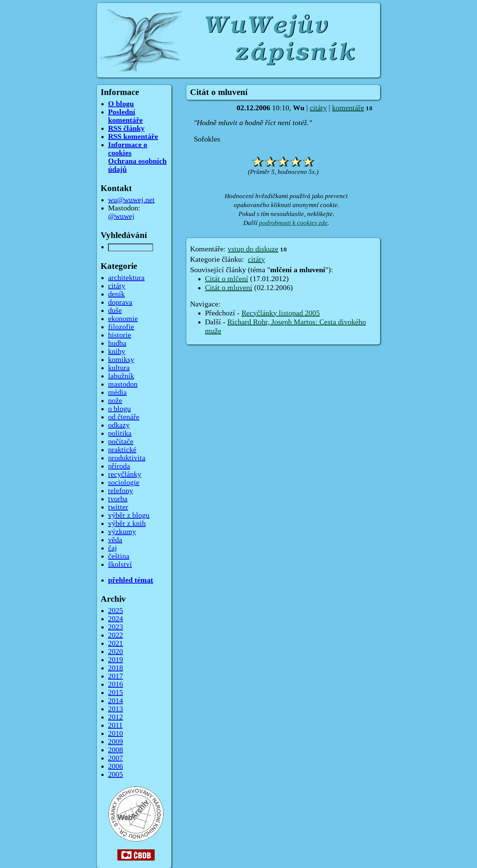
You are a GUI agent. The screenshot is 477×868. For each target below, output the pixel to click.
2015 (116, 693)
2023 (116, 627)
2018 (116, 668)
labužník (121, 376)
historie (120, 335)
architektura (126, 278)
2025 (116, 611)
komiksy (121, 360)
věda (115, 540)
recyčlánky (125, 474)
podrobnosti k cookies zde (293, 223)
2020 (116, 652)
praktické (122, 450)
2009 (116, 742)
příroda (119, 466)
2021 (116, 643)
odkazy (119, 425)
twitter (118, 507)
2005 (116, 775)
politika (120, 433)
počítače (121, 442)
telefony (121, 491)
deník (116, 294)
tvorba (118, 499)
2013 (116, 709)
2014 (116, 701)
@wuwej (121, 216)
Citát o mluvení (229, 288)
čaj (113, 548)
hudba (117, 343)
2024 (116, 619)
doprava (120, 302)
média (117, 392)
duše (115, 311)
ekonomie (123, 319)
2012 (116, 717)
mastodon (123, 384)
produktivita (127, 458)
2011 (115, 725)
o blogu (119, 409)
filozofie (121, 327)
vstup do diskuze (253, 249)
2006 (116, 766)
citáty (318, 108)
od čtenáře (124, 417)
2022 (116, 635)
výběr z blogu (129, 515)
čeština (119, 556)
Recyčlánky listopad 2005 (281, 313)
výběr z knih (127, 524)
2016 (116, 684)
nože (115, 401)
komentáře (348, 108)
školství (120, 565)
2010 (116, 734)
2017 (116, 676)
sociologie (124, 483)
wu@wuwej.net (131, 200)
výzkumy (122, 532)
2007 (116, 758)
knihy (117, 352)
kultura (119, 368)
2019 (116, 660)
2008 (116, 750)
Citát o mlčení (227, 279)
